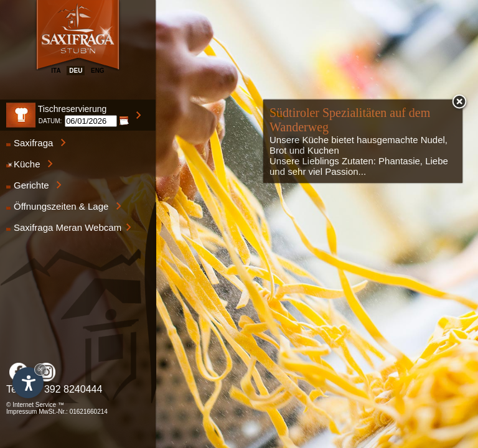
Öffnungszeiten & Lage (64, 206)
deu (76, 71)
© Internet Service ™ (35, 405)
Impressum (21, 412)
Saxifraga (36, 143)
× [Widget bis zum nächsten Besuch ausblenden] (40, 369)
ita (56, 71)
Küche (30, 164)
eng (98, 71)
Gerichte (34, 185)
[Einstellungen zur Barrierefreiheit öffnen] (28, 383)
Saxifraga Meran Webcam (69, 227)
